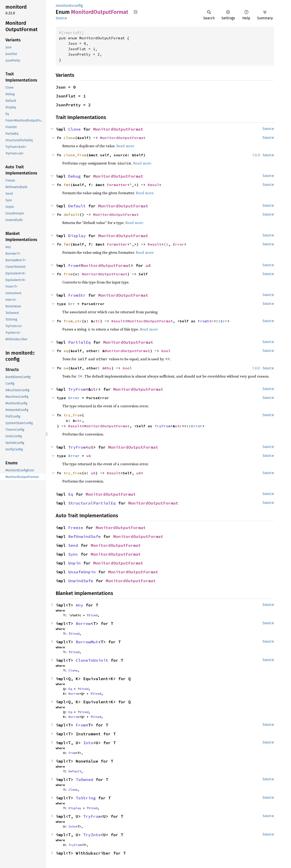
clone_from (75, 155)
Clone (74, 129)
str (97, 321)
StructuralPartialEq (92, 503)
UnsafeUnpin (82, 572)
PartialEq (79, 342)
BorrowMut (87, 642)
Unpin (74, 563)
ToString (86, 798)
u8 (148, 265)
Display (77, 236)
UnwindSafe (81, 581)
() (166, 244)
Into (88, 743)
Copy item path (136, 12)
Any (79, 605)
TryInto (92, 835)
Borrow (83, 623)
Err (72, 304)
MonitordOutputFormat (118, 129)
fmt (67, 185)
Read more (125, 146)
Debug (74, 176)
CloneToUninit (92, 660)
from (68, 274)
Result (155, 185)
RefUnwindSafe (84, 536)
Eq (71, 494)
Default (77, 206)
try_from (73, 415)
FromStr (77, 295)
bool (166, 351)
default (72, 214)
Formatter (117, 185)
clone (69, 138)
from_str (73, 321)
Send (73, 545)
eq (66, 351)
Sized (93, 615)
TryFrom (77, 389)
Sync (73, 554)
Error (178, 244)
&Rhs (107, 368)
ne (66, 368)
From (73, 265)
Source (61, 18)
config (78, 6)
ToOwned (84, 780)
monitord (63, 6)
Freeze (76, 528)
